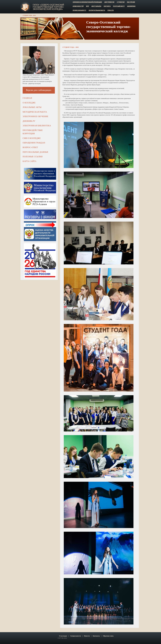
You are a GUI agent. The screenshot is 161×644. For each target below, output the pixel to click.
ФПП (87, 6)
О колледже (29, 103)
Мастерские (131, 2)
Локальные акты (32, 107)
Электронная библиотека (37, 126)
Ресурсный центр (119, 6)
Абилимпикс (131, 6)
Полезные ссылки (33, 157)
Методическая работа (35, 112)
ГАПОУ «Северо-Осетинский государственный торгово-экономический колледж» (48, 7)
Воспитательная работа (97, 10)
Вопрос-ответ (30, 147)
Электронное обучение (35, 116)
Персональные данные (35, 152)
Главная (27, 98)
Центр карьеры (96, 6)
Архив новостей (78, 6)
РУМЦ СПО (111, 10)
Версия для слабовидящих (39, 90)
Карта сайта (29, 161)
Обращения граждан (34, 143)
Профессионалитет (79, 10)
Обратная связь (108, 636)
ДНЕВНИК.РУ (29, 121)
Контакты (107, 6)
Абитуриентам (109, 2)
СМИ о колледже (32, 138)
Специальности (76, 636)
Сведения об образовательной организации (87, 2)
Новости (87, 636)
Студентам (121, 2)
